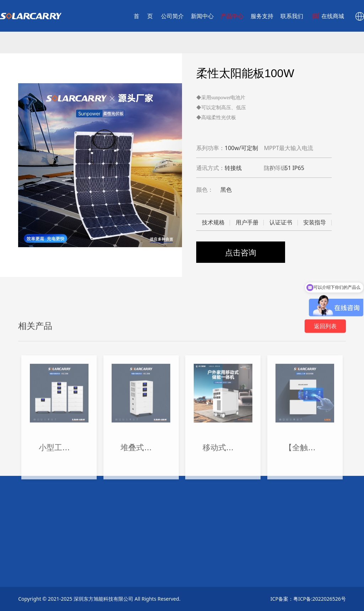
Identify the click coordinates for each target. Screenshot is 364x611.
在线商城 (315, 16)
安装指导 (315, 222)
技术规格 (213, 222)
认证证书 (281, 222)
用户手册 (247, 222)
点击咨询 (241, 252)
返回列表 (325, 441)
